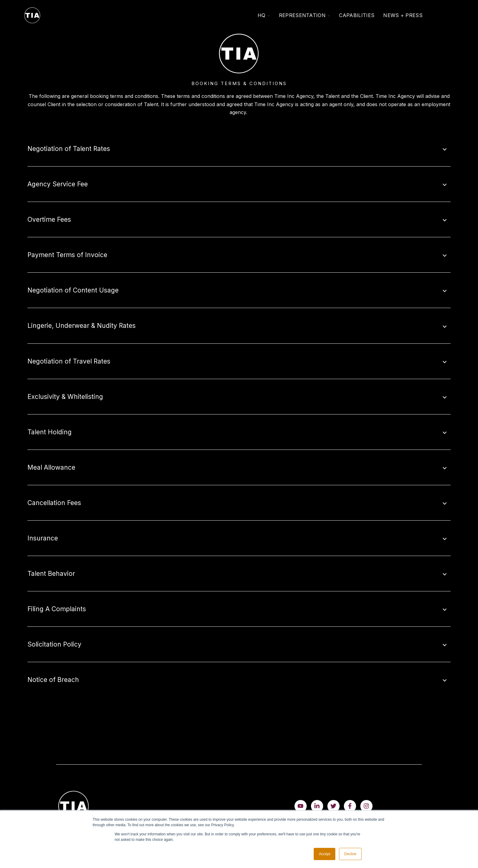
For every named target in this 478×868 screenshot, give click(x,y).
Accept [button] (325, 854)
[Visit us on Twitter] (334, 806)
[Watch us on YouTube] (301, 806)
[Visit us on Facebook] (350, 806)
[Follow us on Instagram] (366, 806)
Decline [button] (350, 854)
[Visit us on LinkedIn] (317, 806)
